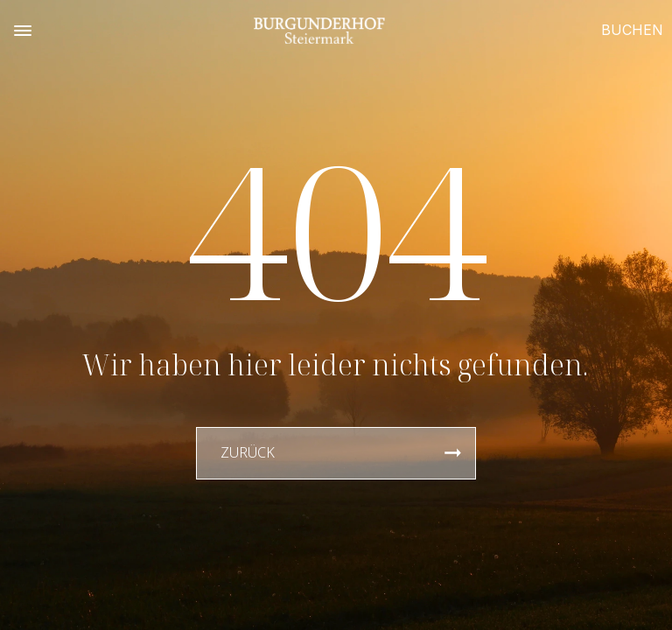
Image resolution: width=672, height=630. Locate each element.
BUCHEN (632, 30)
